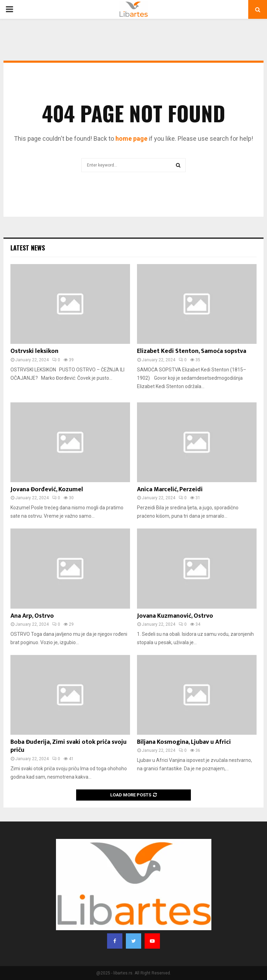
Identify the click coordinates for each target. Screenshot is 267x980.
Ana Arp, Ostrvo (32, 616)
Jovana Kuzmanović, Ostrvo (175, 616)
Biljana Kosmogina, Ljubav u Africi (184, 742)
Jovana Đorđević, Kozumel (47, 489)
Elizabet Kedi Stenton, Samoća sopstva (192, 351)
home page (131, 138)
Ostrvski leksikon (34, 351)
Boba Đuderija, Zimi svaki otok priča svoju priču (68, 746)
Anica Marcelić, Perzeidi (170, 489)
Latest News (28, 248)
